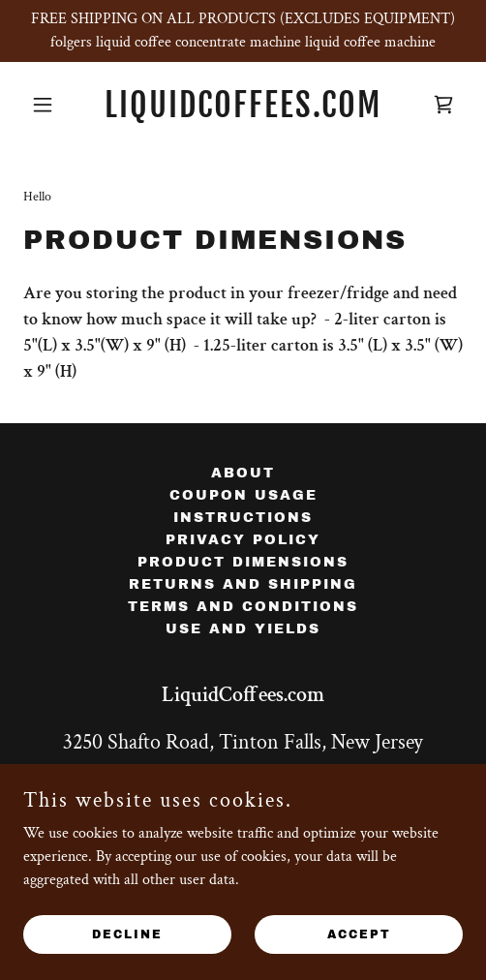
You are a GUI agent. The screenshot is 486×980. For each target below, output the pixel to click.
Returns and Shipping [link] (243, 584)
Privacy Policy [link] (243, 540)
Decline (127, 934)
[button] (56, 105)
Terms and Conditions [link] (243, 607)
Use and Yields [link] (243, 629)
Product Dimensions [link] (243, 562)
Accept (359, 934)
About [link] (243, 473)
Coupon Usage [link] (243, 495)
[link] (243, 113)
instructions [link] (243, 518)
